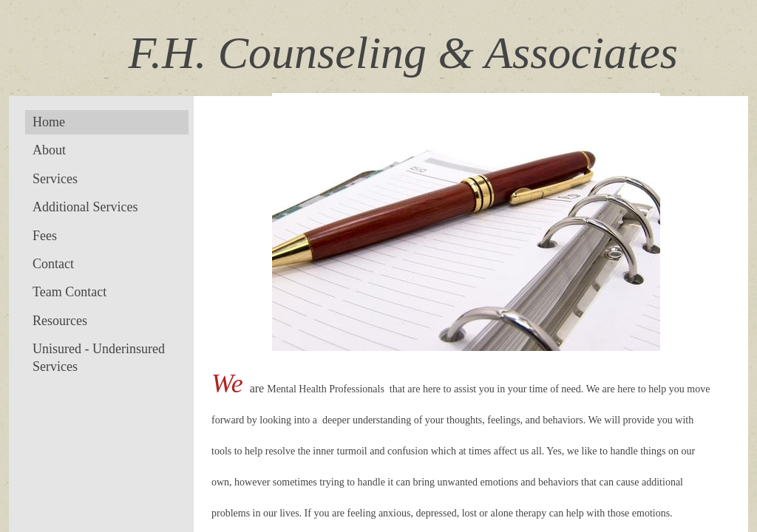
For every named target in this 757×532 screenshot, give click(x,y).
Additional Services (85, 207)
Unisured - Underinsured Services (99, 357)
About (49, 150)
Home (49, 122)
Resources (60, 321)
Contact (53, 264)
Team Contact (69, 292)
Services (55, 179)
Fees (45, 236)
